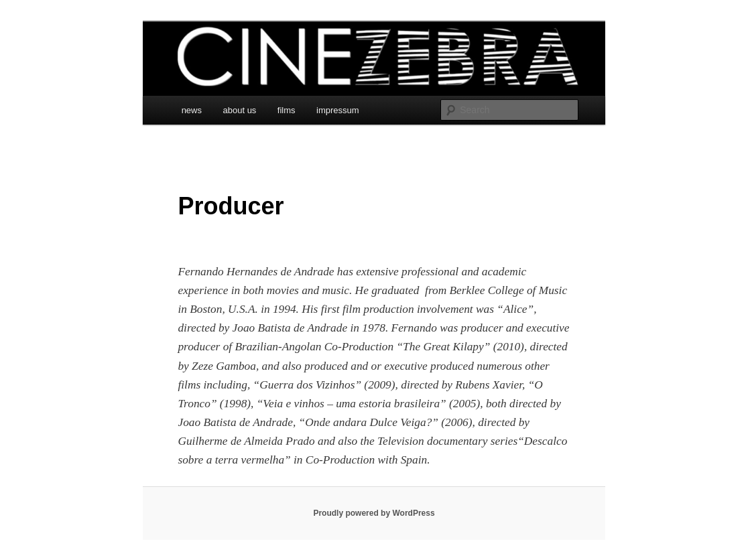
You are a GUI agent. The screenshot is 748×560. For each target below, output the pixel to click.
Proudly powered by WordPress (374, 513)
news (192, 110)
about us (239, 110)
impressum (338, 110)
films (287, 110)
